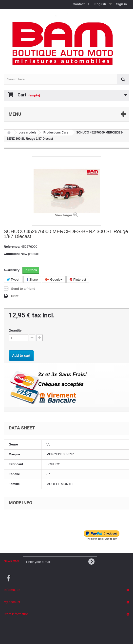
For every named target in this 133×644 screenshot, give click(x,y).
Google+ (54, 279)
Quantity (15, 330)
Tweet (13, 279)
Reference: (12, 247)
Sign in (122, 4)
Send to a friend (23, 289)
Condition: (12, 254)
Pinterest (78, 279)
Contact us (81, 4)
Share (32, 279)
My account (12, 602)
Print (15, 296)
